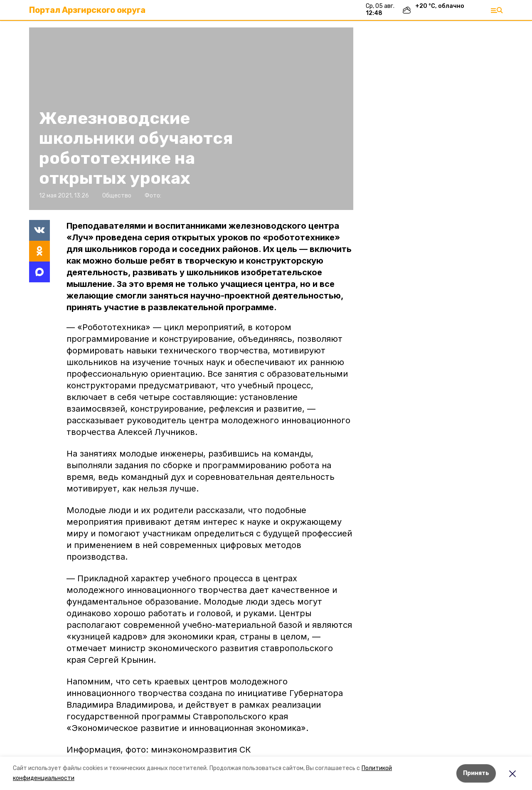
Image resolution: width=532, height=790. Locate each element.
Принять (476, 773)
